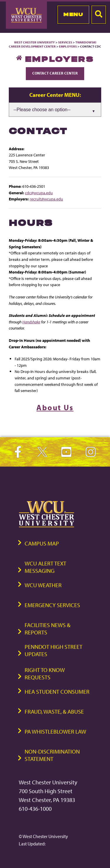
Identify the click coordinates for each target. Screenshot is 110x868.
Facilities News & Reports (48, 629)
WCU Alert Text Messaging (45, 567)
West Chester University (34, 42)
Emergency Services (52, 605)
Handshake (31, 322)
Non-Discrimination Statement (52, 755)
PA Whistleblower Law (55, 731)
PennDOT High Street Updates (54, 650)
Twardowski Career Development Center (53, 44)
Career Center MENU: (55, 95)
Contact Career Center (55, 73)
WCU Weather (43, 585)
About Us (55, 407)
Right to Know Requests (45, 673)
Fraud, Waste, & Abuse (54, 711)
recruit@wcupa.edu (46, 199)
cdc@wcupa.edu (39, 193)
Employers (68, 46)
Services (65, 42)
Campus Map (42, 543)
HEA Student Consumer (57, 691)
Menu (73, 14)
